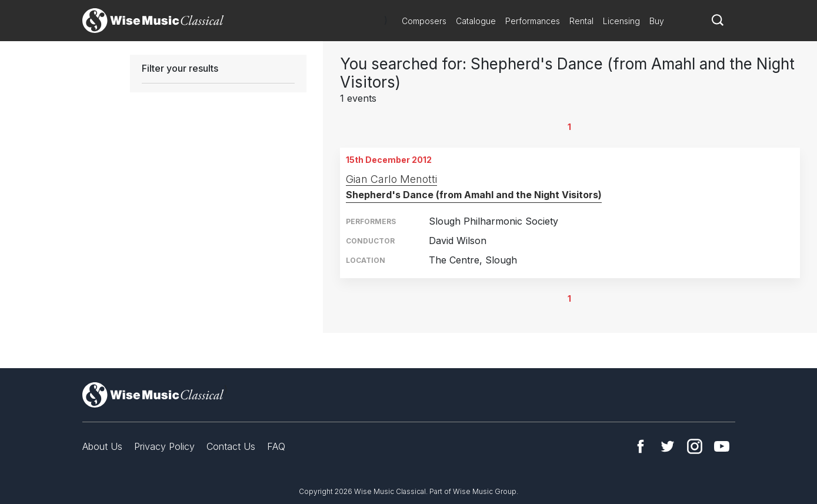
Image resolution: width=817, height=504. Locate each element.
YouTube (722, 446)
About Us (102, 446)
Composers (424, 21)
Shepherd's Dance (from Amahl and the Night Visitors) (474, 195)
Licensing (621, 21)
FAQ (276, 446)
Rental (581, 21)
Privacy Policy (164, 446)
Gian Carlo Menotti (391, 179)
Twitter (668, 446)
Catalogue (476, 21)
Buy (657, 21)
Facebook (641, 446)
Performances (533, 21)
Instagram (695, 446)
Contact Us (231, 446)
